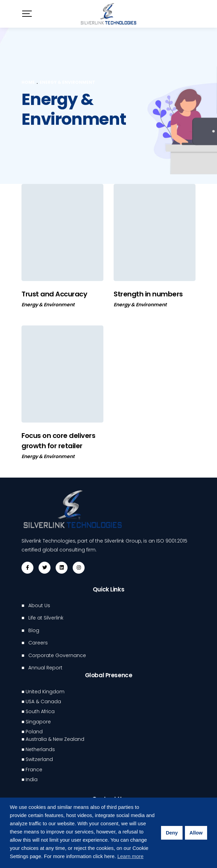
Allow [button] (196, 833)
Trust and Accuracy (54, 294)
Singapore (38, 722)
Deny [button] (172, 833)
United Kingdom (45, 692)
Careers (38, 643)
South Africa (40, 711)
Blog (34, 630)
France (34, 770)
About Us (39, 605)
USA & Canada (43, 702)
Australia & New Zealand (55, 739)
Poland (34, 732)
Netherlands (40, 749)
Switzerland (39, 759)
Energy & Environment (48, 305)
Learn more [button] (131, 856)
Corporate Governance (57, 655)
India (32, 779)
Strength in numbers (148, 294)
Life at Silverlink (46, 618)
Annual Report (45, 668)
